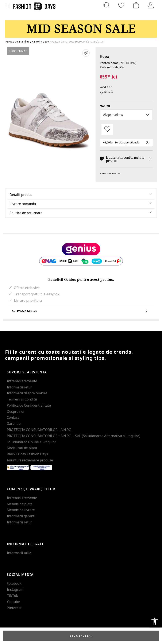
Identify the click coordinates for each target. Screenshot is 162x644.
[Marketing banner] (81, 27)
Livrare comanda (23, 204)
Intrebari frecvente (22, 381)
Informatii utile (19, 553)
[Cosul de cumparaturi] (136, 5)
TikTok (12, 596)
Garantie (14, 424)
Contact (13, 417)
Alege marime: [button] (126, 115)
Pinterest (14, 608)
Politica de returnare (26, 213)
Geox (105, 56)
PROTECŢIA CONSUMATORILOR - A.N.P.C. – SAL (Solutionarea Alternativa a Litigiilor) (74, 436)
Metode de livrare (21, 510)
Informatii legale (25, 544)
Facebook (14, 583)
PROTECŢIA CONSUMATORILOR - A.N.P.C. (39, 430)
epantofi (106, 91)
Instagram (15, 589)
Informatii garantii (22, 516)
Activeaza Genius (81, 311)
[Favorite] (121, 5)
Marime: (106, 106)
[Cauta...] (107, 5)
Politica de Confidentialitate (29, 405)
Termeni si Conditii (22, 399)
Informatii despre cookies (27, 393)
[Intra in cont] (151, 5)
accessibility (155, 621)
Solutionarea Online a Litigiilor (31, 442)
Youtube (13, 602)
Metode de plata (20, 504)
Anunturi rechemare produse (30, 460)
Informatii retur (19, 387)
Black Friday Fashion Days (27, 454)
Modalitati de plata (22, 448)
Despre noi (16, 411)
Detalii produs (21, 195)
